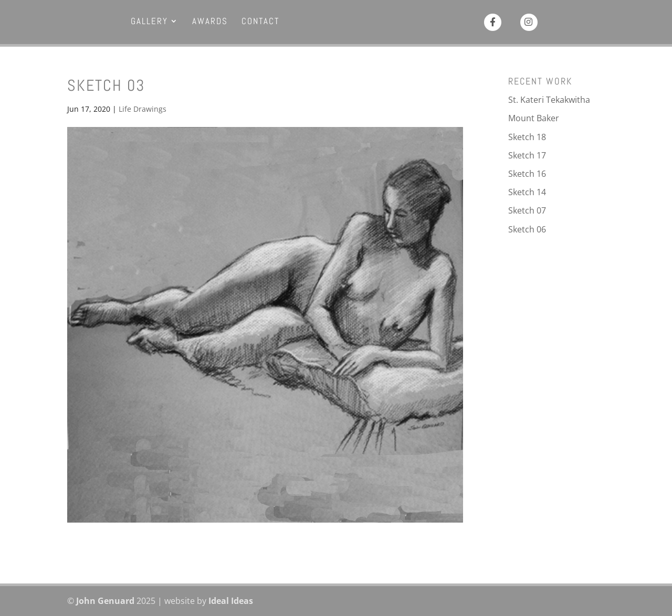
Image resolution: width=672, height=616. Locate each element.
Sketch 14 (527, 192)
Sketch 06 (527, 229)
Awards (210, 22)
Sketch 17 (527, 155)
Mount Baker (534, 118)
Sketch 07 (527, 210)
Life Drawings (143, 109)
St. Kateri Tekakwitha (549, 100)
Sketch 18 (527, 137)
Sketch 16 (527, 174)
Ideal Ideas (231, 601)
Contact (260, 22)
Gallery (149, 22)
